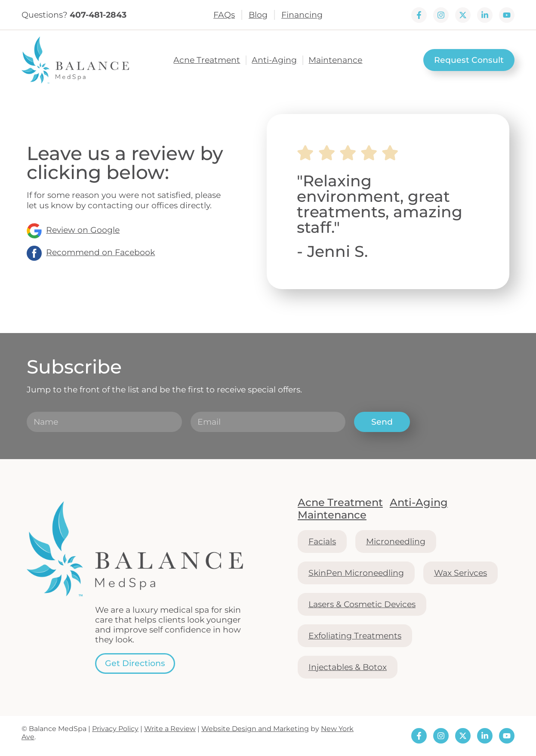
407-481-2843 (98, 15)
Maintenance (335, 60)
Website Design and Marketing (255, 729)
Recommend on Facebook (100, 252)
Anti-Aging (274, 60)
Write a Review (170, 729)
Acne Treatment (207, 60)
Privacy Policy (115, 729)
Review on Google (83, 230)
